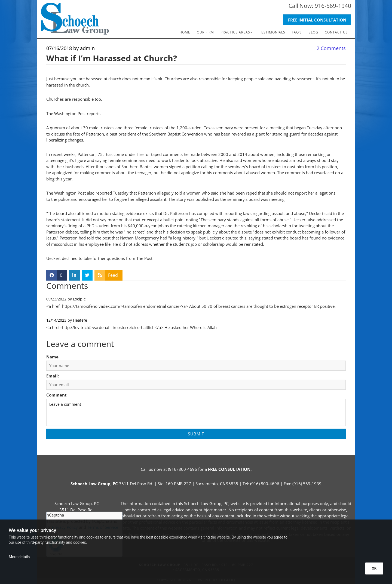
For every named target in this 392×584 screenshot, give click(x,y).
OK (374, 568)
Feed (113, 275)
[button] (317, 20)
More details (19, 557)
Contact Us (336, 32)
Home (185, 32)
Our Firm (205, 32)
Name (52, 357)
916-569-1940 (333, 6)
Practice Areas (235, 32)
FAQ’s (297, 32)
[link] (237, 32)
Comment (56, 395)
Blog (313, 32)
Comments (331, 48)
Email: (53, 376)
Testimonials (272, 32)
